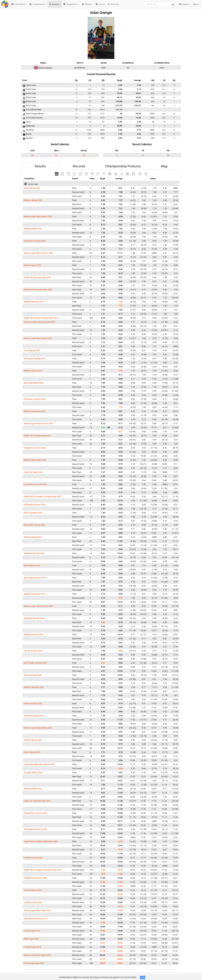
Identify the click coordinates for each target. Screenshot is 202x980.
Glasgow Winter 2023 (33, 772)
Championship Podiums (123, 166)
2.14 (139, 89)
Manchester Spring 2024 (34, 525)
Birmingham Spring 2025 (35, 359)
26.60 (138, 126)
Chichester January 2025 (35, 399)
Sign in (197, 4)
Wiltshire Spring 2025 (33, 371)
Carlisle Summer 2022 (33, 858)
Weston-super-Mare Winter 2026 (38, 216)
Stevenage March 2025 (34, 383)
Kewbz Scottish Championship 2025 (39, 322)
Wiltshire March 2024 (33, 537)
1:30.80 (119, 101)
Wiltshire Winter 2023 (33, 789)
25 (84, 155)
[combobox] (160, 4)
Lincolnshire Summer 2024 (35, 484)
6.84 (120, 138)
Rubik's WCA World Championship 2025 (41, 318)
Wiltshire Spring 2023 (33, 740)
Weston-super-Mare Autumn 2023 (38, 606)
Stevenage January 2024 (35, 578)
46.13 (120, 97)
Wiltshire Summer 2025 (34, 302)
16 (56, 155)
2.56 (120, 122)
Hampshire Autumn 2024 (35, 448)
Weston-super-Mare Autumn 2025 (38, 253)
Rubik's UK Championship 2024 (37, 436)
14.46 (138, 118)
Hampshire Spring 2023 (34, 716)
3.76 (139, 130)
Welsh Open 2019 (31, 939)
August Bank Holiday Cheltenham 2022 (41, 841)
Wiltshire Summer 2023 (34, 687)
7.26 (139, 85)
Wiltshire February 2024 (34, 553)
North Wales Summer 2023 (35, 663)
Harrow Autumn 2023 (33, 651)
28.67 (138, 93)
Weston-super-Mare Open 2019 (37, 910)
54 (32, 155)
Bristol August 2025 (32, 265)
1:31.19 (119, 110)
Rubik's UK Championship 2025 (37, 277)
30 (121, 114)
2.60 (120, 130)
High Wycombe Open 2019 (35, 919)
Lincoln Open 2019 (32, 931)
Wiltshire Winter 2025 (33, 229)
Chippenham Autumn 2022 (35, 813)
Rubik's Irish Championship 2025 (38, 290)
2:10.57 (119, 106)
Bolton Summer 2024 (33, 513)
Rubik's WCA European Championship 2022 (42, 870)
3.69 (120, 85)
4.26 (139, 134)
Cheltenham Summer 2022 (35, 878)
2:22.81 (138, 106)
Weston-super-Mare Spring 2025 (38, 338)
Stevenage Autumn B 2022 (35, 829)
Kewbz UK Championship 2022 (37, 801)
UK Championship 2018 (34, 963)
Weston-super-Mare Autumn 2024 (38, 423)
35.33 (138, 114)
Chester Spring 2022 (33, 890)
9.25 (139, 138)
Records (79, 166)
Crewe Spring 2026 (32, 188)
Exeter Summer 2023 (33, 703)
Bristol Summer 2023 (33, 675)
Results (40, 166)
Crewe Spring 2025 (32, 350)
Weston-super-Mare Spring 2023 (38, 728)
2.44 (120, 134)
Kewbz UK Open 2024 (33, 472)
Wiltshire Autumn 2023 (34, 634)
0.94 (120, 89)
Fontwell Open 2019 (32, 947)
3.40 (139, 122)
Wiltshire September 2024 (35, 460)
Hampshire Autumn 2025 (35, 241)
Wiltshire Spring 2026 (33, 200)
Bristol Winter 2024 (32, 565)
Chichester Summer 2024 (35, 505)
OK (143, 977)
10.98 (120, 118)
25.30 (120, 93)
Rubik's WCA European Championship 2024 (42, 497)
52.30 (138, 97)
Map (164, 166)
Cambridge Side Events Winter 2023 (39, 764)
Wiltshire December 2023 (34, 594)
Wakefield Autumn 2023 (34, 618)
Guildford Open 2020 (33, 902)
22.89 (120, 126)
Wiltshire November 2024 (35, 411)
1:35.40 (138, 101)
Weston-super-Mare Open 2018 (37, 955)
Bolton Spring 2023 (32, 752)
